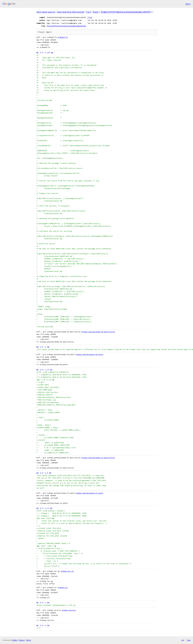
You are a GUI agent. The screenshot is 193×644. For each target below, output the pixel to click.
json (189, 640)
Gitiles (15, 640)
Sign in (188, 4)
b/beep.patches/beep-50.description (98, 332)
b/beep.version (69, 610)
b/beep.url (63, 588)
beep (96, 12)
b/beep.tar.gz (67, 571)
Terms (28, 640)
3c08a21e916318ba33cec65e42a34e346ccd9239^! (126, 12)
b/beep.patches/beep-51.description (98, 458)
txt (183, 640)
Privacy (21, 640)
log (90, 17)
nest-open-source (46, 12)
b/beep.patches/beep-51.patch (89, 493)
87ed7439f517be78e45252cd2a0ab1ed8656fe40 (66, 26)
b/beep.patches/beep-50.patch (89, 354)
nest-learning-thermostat (71, 12)
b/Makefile (63, 37)
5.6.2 (89, 12)
